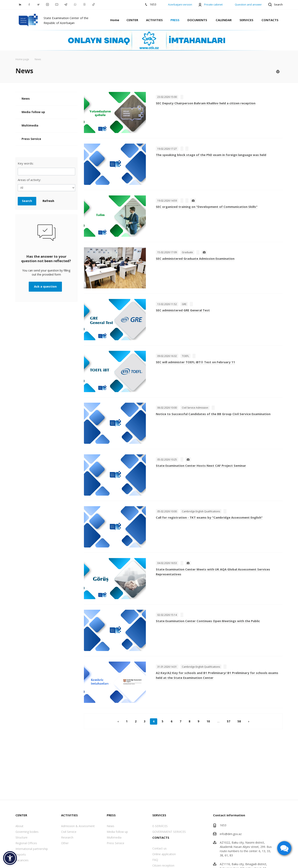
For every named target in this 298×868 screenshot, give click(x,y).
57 (229, 721)
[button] (10, 858)
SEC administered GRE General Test (183, 310)
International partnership (32, 849)
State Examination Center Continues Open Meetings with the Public (208, 621)
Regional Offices (26, 843)
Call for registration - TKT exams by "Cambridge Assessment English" (209, 517)
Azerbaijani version (180, 4)
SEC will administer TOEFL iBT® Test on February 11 (195, 362)
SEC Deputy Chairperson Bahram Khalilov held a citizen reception (206, 103)
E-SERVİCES (160, 826)
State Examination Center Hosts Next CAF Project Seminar (201, 466)
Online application (164, 854)
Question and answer (248, 4)
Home (115, 20)
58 (239, 721)
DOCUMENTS (197, 20)
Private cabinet (213, 4)
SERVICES (246, 20)
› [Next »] (249, 721)
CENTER (132, 20)
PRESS (175, 20)
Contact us (159, 848)
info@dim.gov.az (231, 834)
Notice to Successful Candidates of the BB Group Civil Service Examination (213, 414)
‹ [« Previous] (118, 721)
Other (65, 843)
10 (208, 721)
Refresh (48, 201)
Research (67, 837)
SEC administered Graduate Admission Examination (195, 258)
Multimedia (30, 125)
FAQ (155, 860)
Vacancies (22, 860)
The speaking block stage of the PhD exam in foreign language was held (211, 155)
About (19, 826)
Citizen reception (163, 865)
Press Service (31, 139)
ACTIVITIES (154, 20)
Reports (21, 854)
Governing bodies (27, 832)
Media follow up (33, 112)
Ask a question (45, 286)
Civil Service (69, 832)
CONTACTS (270, 20)
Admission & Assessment (78, 826)
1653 (223, 825)
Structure (21, 837)
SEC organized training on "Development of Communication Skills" (207, 207)
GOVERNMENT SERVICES (169, 832)
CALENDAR (224, 20)
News (26, 99)
